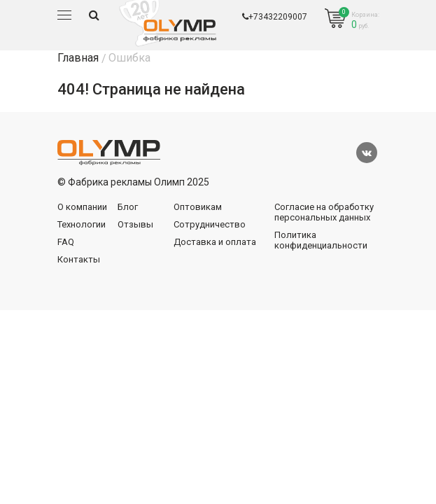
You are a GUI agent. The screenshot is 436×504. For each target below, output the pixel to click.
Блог (128, 207)
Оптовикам (198, 207)
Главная (78, 58)
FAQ (66, 242)
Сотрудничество (210, 224)
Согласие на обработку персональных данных (324, 212)
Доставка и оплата (215, 242)
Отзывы (135, 224)
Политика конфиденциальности (321, 240)
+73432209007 (275, 17)
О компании (82, 207)
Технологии (82, 224)
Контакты (79, 259)
